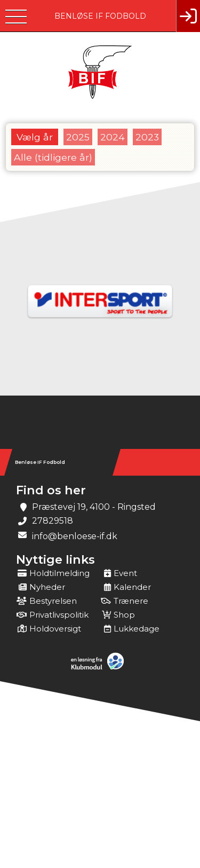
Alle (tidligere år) (53, 157)
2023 (147, 137)
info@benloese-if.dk (75, 536)
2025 (78, 137)
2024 (113, 137)
